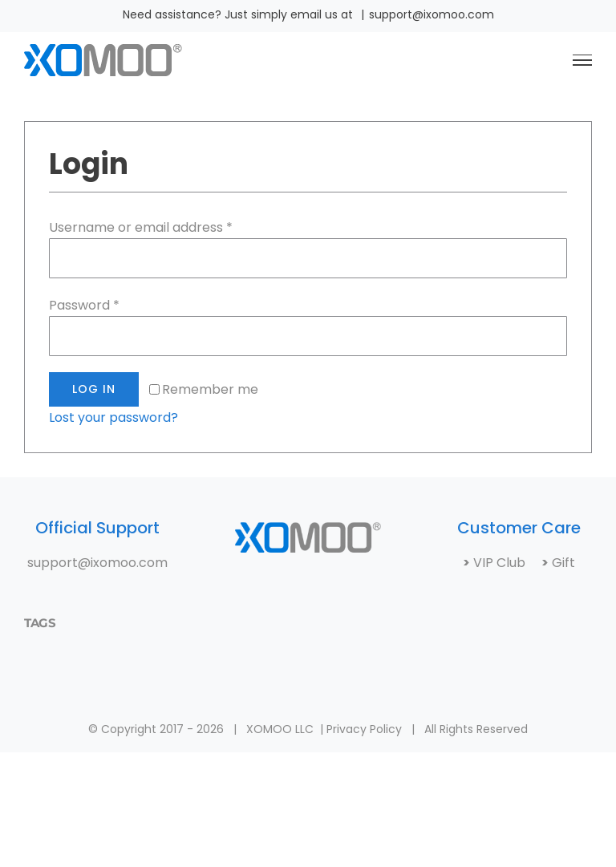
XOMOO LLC (280, 729)
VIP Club (506, 563)
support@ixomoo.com (432, 14)
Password (84, 305)
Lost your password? (113, 417)
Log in (94, 389)
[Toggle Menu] (582, 60)
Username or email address (141, 227)
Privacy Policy (364, 729)
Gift (562, 563)
